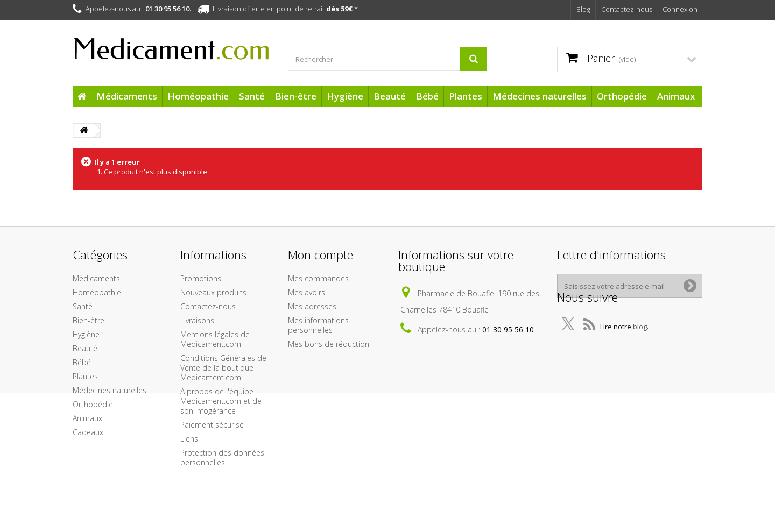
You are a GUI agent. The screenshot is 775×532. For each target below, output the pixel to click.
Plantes (466, 96)
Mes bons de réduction (329, 344)
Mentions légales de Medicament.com (215, 339)
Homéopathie (198, 96)
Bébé (427, 96)
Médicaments (127, 96)
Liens (189, 439)
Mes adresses (312, 306)
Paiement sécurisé (212, 425)
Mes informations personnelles (318, 325)
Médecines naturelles (540, 96)
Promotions (201, 278)
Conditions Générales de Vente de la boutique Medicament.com (223, 368)
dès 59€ (339, 9)
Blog (583, 9)
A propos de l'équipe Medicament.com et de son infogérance (221, 401)
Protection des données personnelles (222, 457)
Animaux (676, 96)
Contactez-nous (627, 9)
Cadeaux (88, 432)
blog (640, 339)
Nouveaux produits (213, 292)
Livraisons (197, 320)
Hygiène (345, 96)
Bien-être (296, 96)
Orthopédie (622, 96)
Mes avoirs (307, 292)
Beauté (390, 96)
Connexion (680, 9)
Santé (252, 96)
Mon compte (320, 254)
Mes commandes (318, 278)
